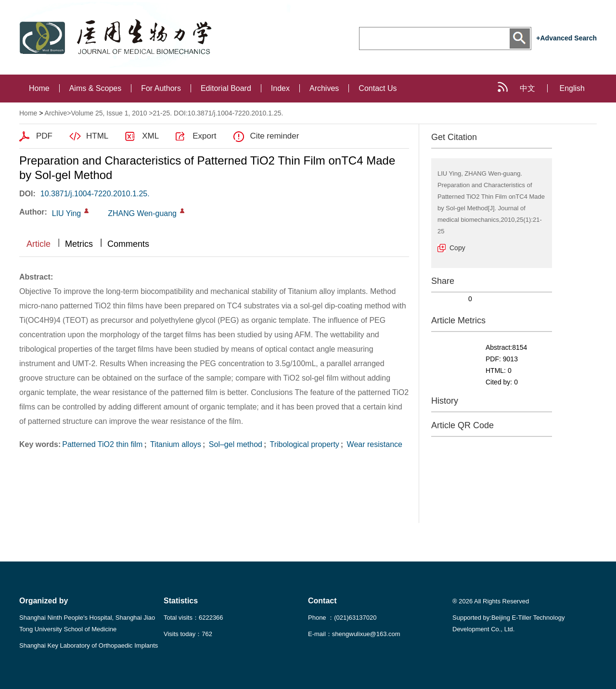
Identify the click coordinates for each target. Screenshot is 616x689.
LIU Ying (66, 213)
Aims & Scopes (95, 88)
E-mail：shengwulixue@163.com (354, 634)
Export (204, 136)
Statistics (181, 601)
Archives (324, 88)
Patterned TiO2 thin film (102, 444)
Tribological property (303, 444)
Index (280, 88)
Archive (56, 113)
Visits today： (188, 634)
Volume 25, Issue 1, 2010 (109, 113)
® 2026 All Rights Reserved (491, 601)
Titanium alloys (175, 444)
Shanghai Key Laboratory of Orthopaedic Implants (89, 645)
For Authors (161, 88)
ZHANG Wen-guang (142, 213)
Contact (322, 601)
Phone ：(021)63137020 (342, 618)
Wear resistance (373, 444)
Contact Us (378, 88)
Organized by (44, 601)
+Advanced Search (566, 38)
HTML (97, 136)
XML (150, 136)
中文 (527, 88)
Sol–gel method (234, 444)
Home (39, 88)
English (572, 88)
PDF (44, 136)
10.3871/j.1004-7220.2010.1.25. (95, 194)
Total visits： (193, 618)
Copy (457, 248)
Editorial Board (226, 88)
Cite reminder (274, 136)
